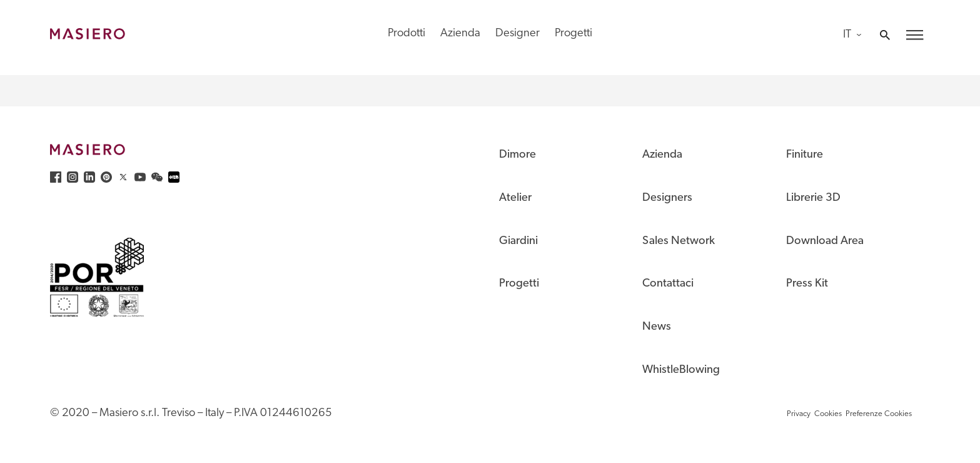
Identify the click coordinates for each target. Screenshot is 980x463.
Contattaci (668, 284)
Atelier (515, 198)
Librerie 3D (813, 198)
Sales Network (679, 241)
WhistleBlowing (681, 370)
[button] (915, 35)
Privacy (799, 414)
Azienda (460, 33)
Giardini (518, 241)
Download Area (825, 241)
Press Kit (807, 284)
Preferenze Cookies (879, 414)
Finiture (805, 155)
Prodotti (407, 33)
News (657, 327)
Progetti (573, 33)
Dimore (518, 155)
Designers (667, 198)
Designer (518, 33)
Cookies (828, 414)
